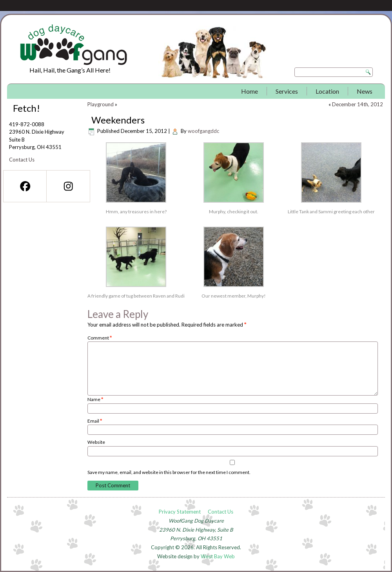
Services (287, 91)
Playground (101, 104)
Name (95, 399)
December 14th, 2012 (358, 104)
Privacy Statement (180, 512)
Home (250, 91)
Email (95, 421)
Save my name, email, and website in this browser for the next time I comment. (169, 472)
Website (96, 442)
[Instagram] (68, 186)
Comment (100, 338)
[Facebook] (25, 186)
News (365, 91)
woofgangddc (203, 131)
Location (327, 91)
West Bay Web (218, 556)
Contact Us (22, 160)
